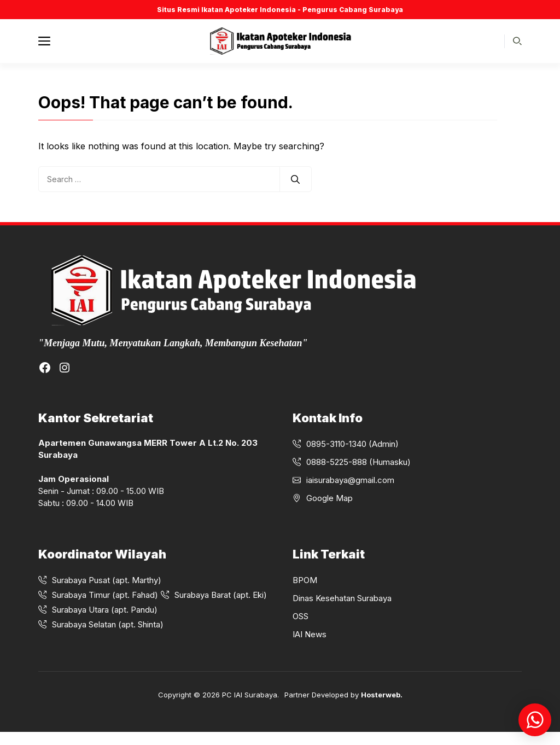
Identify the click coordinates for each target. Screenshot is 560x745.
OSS (301, 616)
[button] (517, 41)
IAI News (310, 634)
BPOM (305, 580)
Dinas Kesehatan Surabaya (342, 598)
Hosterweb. (382, 695)
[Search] (295, 179)
